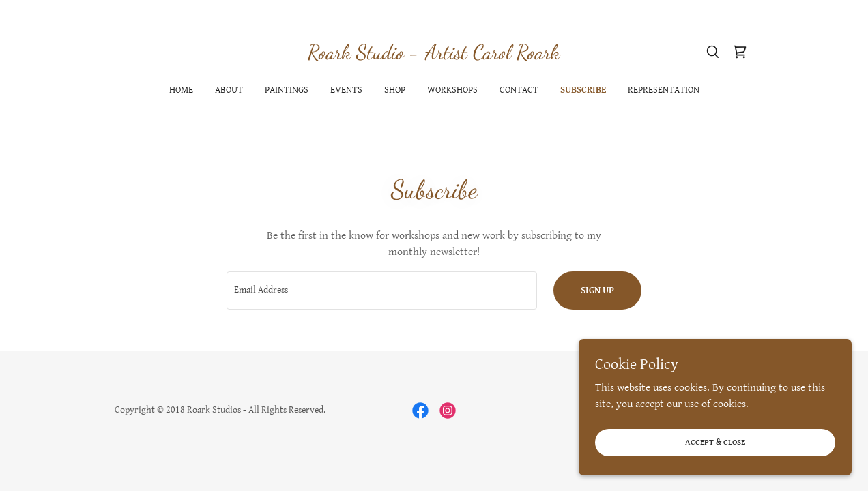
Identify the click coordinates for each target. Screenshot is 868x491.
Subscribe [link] (583, 90)
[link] (434, 56)
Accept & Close (715, 442)
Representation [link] (664, 90)
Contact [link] (519, 90)
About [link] (229, 90)
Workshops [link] (452, 90)
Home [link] (181, 90)
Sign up (597, 291)
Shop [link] (395, 90)
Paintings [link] (287, 90)
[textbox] (382, 291)
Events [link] (346, 90)
